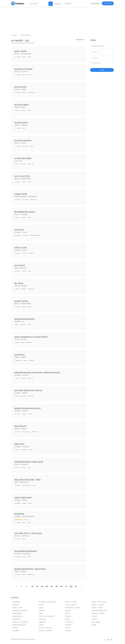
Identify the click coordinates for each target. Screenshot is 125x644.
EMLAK (41, 605)
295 (42, 586)
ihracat (17, 342)
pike (30, 182)
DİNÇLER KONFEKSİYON (24, 319)
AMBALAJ (16, 605)
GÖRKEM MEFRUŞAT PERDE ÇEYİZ (29, 462)
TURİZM (94, 619)
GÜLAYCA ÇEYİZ (21, 123)
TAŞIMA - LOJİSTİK (98, 605)
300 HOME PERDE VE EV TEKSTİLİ (28, 391)
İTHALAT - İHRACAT (46, 631)
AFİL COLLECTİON (22, 176)
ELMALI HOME (20, 51)
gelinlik (25, 92)
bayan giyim (34, 200)
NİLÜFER (23, 143)
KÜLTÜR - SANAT (71, 605)
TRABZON (18, 322)
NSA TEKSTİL (20, 266)
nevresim (31, 307)
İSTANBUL (18, 232)
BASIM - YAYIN (17, 608)
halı (30, 75)
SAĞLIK (68, 628)
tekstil (30, 217)
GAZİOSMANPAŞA (28, 516)
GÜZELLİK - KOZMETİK (47, 616)
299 (61, 586)
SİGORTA (68, 631)
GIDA (41, 613)
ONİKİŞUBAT (32, 197)
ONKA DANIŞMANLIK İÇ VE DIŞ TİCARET (31, 337)
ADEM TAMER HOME (23, 498)
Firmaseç (14, 35)
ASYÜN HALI (20, 355)
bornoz (30, 57)
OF (23, 322)
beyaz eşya (19, 360)
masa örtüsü (36, 432)
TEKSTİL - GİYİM (97, 608)
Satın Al (68, 4)
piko (29, 523)
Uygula (102, 70)
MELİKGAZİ (25, 411)
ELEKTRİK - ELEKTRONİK (47, 602)
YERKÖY (24, 89)
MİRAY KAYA (19, 444)
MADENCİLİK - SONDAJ (73, 608)
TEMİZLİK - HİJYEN (98, 613)
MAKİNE (68, 611)
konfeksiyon (31, 575)
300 (66, 586)
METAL (68, 613)
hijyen (32, 146)
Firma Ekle (108, 3)
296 (47, 586)
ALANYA (25, 72)
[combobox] (102, 52)
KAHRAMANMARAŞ (21, 197)
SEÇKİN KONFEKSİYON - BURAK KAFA (30, 569)
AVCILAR (25, 375)
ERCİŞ (21, 161)
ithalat (23, 342)
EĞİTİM (15, 628)
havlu (24, 57)
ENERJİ (41, 608)
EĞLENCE (16, 631)
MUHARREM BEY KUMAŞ (25, 212)
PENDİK (25, 393)
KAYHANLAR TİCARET (24, 69)
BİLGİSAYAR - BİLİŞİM (20, 611)
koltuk (25, 253)
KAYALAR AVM (20, 87)
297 (52, 586)
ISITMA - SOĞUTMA (45, 628)
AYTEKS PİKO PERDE (23, 158)
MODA (67, 619)
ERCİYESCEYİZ (20, 426)
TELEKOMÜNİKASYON (99, 611)
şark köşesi (31, 164)
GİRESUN (17, 286)
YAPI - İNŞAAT (96, 622)
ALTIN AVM (19, 230)
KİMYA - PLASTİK (71, 602)
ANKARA (17, 125)
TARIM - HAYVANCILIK (99, 602)
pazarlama (29, 342)
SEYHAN (23, 268)
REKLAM (68, 625)
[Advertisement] (62, 20)
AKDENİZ (24, 429)
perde (17, 110)
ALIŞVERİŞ (16, 602)
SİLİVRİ (25, 250)
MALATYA (17, 214)
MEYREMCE (19, 514)
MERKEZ (25, 214)
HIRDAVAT (42, 622)
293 (32, 586)
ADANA (17, 268)
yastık (30, 503)
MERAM (23, 107)
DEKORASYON (18, 616)
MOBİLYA (68, 616)
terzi (35, 485)
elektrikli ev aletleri (35, 235)
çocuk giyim (32, 92)
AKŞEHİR (23, 357)
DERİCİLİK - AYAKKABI (20, 622)
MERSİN (17, 429)
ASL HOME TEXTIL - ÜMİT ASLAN (28, 533)
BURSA (17, 143)
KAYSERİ (17, 411)
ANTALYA (17, 72)
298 (57, 586)
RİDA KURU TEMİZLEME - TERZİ (27, 480)
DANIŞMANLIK (17, 613)
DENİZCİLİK (17, 619)
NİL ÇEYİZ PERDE (21, 105)
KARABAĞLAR (24, 482)
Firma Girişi (95, 4)
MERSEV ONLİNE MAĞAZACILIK (27, 408)
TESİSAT (94, 616)
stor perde (31, 289)
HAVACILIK (43, 619)
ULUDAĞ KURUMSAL (23, 141)
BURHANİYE (26, 554)
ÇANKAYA (25, 125)
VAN (16, 161)
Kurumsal (57, 4)
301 (71, 586)
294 (37, 586)
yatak (24, 557)
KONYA (17, 107)
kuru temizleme (27, 485)
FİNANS (42, 611)
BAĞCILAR (26, 447)
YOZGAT (17, 89)
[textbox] (102, 52)
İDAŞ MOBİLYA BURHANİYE (26, 551)
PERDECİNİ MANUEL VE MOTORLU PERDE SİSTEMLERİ (37, 373)
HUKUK (41, 625)
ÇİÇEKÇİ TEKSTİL (21, 301)
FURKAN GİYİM (21, 194)
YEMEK (94, 625)
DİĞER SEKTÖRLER (19, 625)
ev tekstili (18, 57)
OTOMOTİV (69, 622)
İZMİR (16, 482)
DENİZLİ (17, 54)
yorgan (25, 503)
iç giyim (18, 450)
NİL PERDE (19, 283)
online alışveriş (26, 432)
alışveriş (25, 75)
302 (76, 586)
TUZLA (25, 232)
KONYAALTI (26, 536)
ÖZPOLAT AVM (21, 248)
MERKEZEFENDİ (26, 54)
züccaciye (18, 146)
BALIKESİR (18, 554)
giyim (17, 325)
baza (29, 557)
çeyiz (30, 110)
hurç (30, 271)
